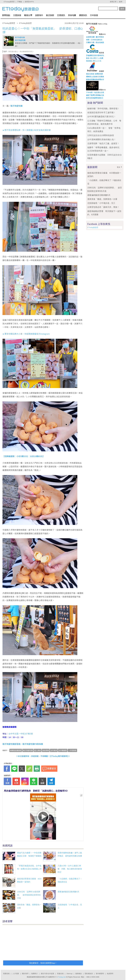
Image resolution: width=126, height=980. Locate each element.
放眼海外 (39, 15)
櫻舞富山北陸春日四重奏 (95, 77)
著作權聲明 (100, 974)
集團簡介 (35, 974)
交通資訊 (61, 15)
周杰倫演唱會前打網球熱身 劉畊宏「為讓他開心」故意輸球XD (36, 791)
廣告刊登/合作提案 (48, 974)
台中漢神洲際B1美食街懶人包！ (102, 139)
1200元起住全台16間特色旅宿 (101, 135)
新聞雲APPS (29, 2)
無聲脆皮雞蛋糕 (16, 750)
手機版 (20, 2)
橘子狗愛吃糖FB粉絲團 (33, 744)
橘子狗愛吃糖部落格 (11, 744)
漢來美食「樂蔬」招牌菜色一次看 (102, 199)
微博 (121, 2)
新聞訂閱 (113, 2)
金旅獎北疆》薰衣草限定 (95, 37)
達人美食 (38, 750)
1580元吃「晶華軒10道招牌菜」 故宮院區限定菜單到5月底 (29, 895)
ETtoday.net (61, 977)
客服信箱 (60, 974)
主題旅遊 (17, 15)
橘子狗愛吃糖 (20, 37)
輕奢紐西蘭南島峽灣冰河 (95, 80)
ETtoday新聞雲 (9, 2)
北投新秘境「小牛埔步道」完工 (101, 203)
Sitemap (69, 974)
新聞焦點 (6, 15)
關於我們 (25, 974)
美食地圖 (72, 15)
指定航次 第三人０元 (94, 61)
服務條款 (79, 974)
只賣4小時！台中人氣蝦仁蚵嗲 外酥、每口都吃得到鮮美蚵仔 (70, 869)
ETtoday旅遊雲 (93, 227)
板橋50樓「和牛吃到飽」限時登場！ (103, 109)
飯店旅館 (50, 15)
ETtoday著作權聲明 (59, 756)
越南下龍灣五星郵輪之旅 (95, 95)
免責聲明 (110, 974)
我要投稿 (6, 974)
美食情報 (46, 750)
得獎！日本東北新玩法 (94, 40)
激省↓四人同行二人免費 (95, 58)
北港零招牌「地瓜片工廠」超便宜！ (103, 143)
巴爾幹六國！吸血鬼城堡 (95, 42)
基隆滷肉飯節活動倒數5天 (68, 892)
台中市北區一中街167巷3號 (21, 734)
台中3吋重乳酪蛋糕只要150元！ (102, 117)
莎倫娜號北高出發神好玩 (95, 55)
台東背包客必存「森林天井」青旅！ (103, 207)
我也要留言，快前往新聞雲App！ (43, 963)
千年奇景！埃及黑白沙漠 (95, 92)
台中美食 (54, 750)
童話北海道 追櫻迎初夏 (94, 74)
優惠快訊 (83, 15)
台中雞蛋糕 (63, 750)
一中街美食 (72, 750)
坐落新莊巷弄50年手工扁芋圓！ (101, 113)
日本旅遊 (94, 15)
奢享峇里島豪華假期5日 (95, 98)
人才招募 (16, 974)
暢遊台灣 (28, 15)
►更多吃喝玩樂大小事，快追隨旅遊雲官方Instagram (26, 334)
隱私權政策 (89, 974)
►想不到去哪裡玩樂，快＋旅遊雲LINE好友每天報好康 (27, 130)
